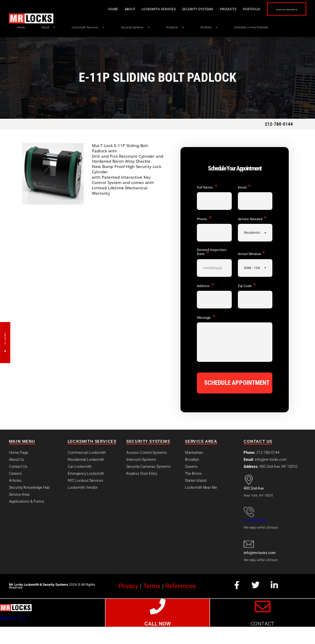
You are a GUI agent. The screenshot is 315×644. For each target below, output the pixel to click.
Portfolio (229, 9)
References (181, 603)
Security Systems (175, 9)
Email (244, 206)
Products (205, 9)
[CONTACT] (262, 623)
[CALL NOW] (157, 623)
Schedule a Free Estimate (275, 9)
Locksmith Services (136, 9)
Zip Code (247, 304)
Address (205, 304)
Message (206, 336)
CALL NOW (157, 641)
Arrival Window (251, 272)
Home (90, 9)
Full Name (207, 206)
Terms (152, 603)
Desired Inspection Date (212, 271)
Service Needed (252, 237)
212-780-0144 (279, 143)
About (107, 9)
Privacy (128, 603)
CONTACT (262, 641)
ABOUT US (13, 636)
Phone (204, 237)
